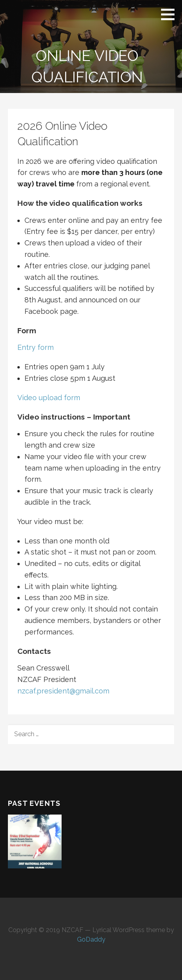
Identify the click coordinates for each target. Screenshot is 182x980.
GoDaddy (91, 939)
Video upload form (49, 398)
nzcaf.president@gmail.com (63, 691)
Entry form (36, 347)
